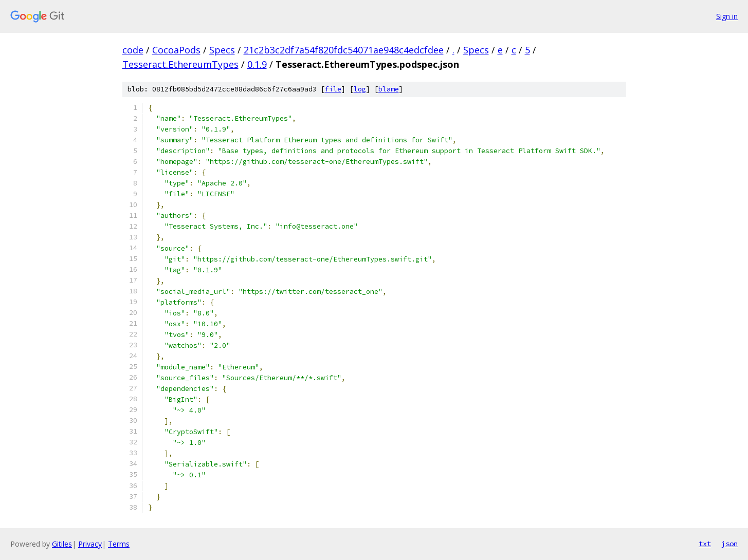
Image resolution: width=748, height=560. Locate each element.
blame (389, 89)
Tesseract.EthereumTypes (180, 64)
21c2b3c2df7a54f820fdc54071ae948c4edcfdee (344, 50)
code (133, 50)
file (333, 89)
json (729, 544)
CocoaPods (176, 50)
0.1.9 (257, 64)
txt (705, 544)
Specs (222, 50)
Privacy (90, 544)
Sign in (727, 16)
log (360, 89)
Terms (119, 544)
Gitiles (62, 544)
